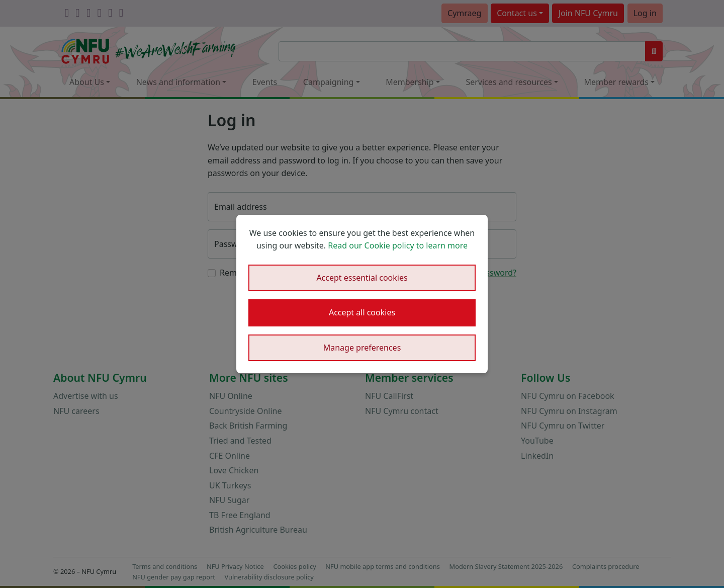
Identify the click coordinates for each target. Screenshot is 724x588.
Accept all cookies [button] (362, 312)
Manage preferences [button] (362, 348)
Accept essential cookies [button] (362, 278)
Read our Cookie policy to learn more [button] (398, 245)
